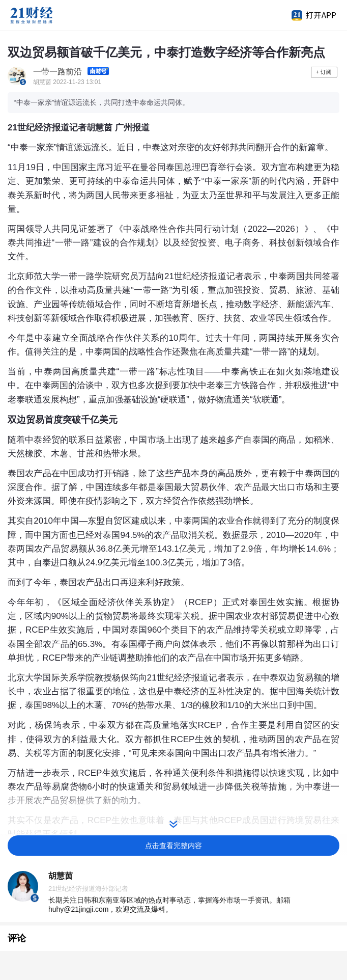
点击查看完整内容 (173, 846)
